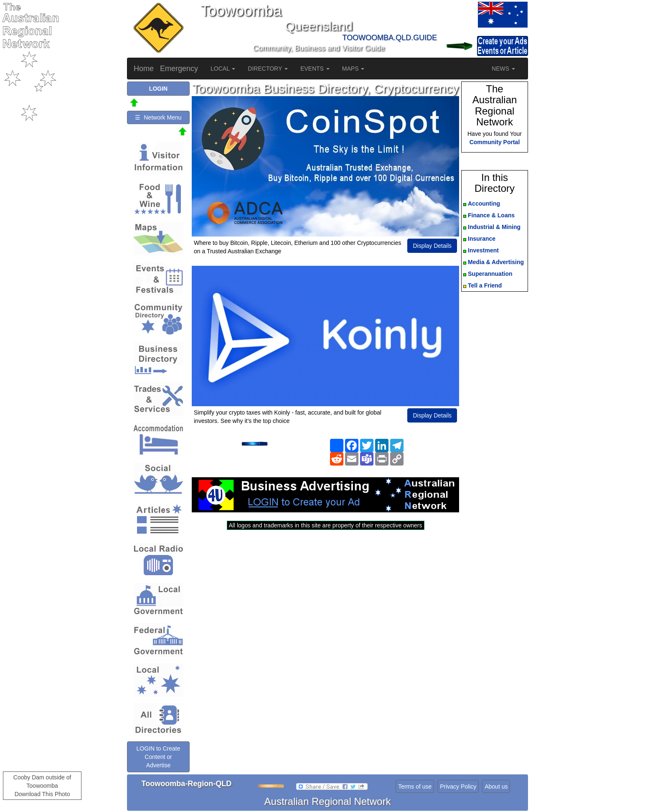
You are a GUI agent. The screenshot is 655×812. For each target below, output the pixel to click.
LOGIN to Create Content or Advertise (158, 757)
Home (144, 69)
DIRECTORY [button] (268, 69)
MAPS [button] (353, 69)
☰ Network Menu (158, 117)
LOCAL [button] (223, 69)
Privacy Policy (458, 787)
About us (496, 787)
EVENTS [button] (315, 69)
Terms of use (415, 787)
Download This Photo (42, 794)
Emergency (179, 69)
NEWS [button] (503, 69)
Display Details (432, 246)
